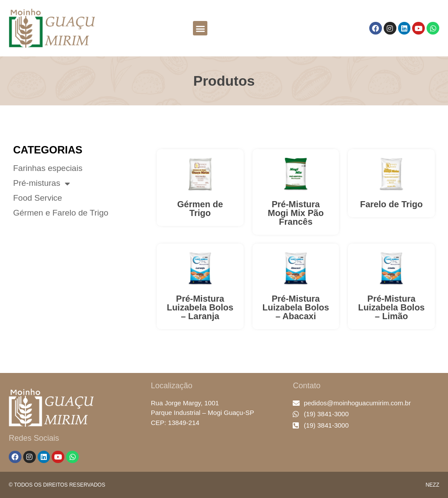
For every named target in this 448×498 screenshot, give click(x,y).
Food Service (38, 198)
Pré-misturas (42, 183)
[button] (200, 28)
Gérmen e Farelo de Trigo (61, 213)
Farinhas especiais (48, 168)
